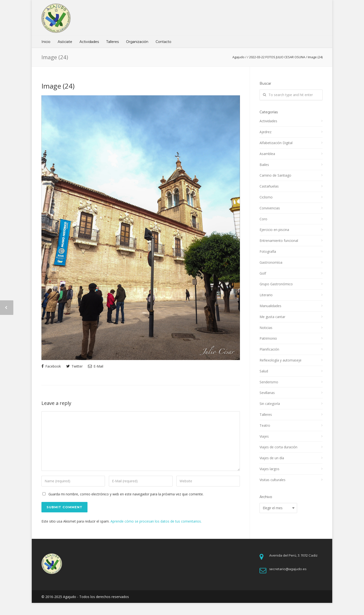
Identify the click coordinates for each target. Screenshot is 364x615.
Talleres (112, 42)
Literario (266, 295)
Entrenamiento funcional (279, 241)
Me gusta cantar (272, 317)
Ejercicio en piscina (274, 230)
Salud (264, 371)
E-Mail (96, 366)
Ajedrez (265, 132)
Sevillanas (267, 393)
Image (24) (58, 86)
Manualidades (270, 306)
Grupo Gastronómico (276, 284)
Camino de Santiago (275, 175)
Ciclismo (266, 197)
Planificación (269, 349)
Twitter (74, 366)
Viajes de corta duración (278, 447)
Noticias (266, 328)
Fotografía (268, 251)
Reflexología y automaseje (281, 360)
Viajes (264, 436)
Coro (263, 219)
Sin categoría (270, 404)
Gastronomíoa (271, 262)
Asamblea (267, 154)
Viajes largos (269, 469)
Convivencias (270, 208)
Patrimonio (268, 338)
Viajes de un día (272, 458)
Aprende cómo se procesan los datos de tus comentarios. (156, 521)
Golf (263, 273)
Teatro (265, 425)
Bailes (264, 165)
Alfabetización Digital (276, 143)
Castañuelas (269, 186)
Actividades (89, 42)
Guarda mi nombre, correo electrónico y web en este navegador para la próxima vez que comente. (126, 494)
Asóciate (65, 42)
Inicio (46, 42)
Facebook (51, 366)
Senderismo (269, 382)
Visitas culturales (273, 480)
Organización (137, 42)
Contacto (163, 42)
